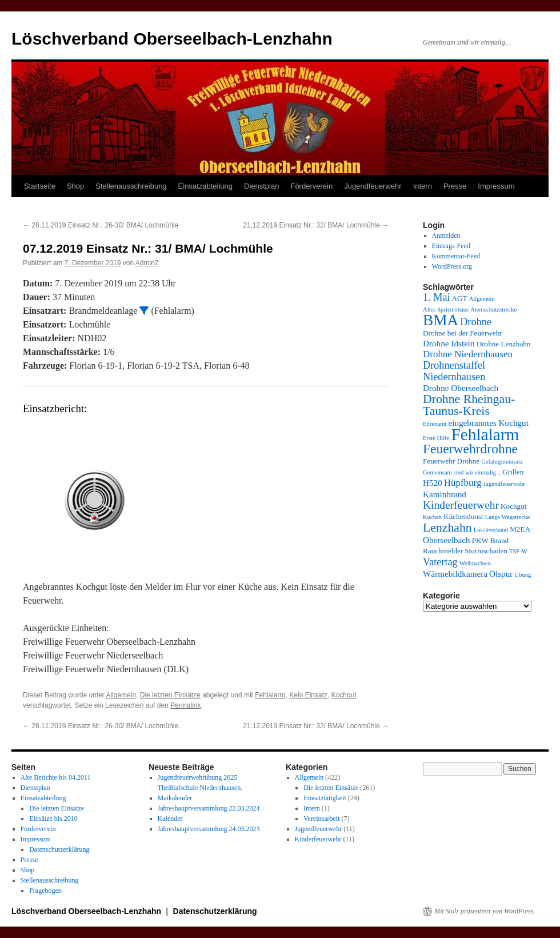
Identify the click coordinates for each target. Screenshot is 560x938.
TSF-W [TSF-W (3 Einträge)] (518, 551)
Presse (455, 186)
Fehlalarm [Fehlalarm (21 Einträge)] (485, 434)
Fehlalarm (270, 695)
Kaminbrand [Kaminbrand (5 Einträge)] (445, 494)
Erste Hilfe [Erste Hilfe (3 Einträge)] (436, 438)
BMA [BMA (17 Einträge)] (441, 320)
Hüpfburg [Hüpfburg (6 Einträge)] (463, 483)
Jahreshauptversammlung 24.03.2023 (209, 829)
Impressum (496, 186)
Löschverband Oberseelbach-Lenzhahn (172, 39)
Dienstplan (261, 186)
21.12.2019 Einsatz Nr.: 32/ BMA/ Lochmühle (316, 225)
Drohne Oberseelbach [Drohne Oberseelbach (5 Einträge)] (461, 388)
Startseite (40, 186)
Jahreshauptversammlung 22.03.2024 (209, 808)
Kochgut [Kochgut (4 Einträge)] (513, 506)
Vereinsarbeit (321, 819)
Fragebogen (45, 891)
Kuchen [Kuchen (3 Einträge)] (432, 517)
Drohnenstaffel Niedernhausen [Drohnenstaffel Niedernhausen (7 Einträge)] (454, 371)
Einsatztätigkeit (325, 798)
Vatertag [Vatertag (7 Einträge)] (440, 562)
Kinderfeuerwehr (318, 839)
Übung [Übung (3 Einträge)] (523, 575)
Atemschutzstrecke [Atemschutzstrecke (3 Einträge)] (493, 310)
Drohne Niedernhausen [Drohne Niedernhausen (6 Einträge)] (468, 354)
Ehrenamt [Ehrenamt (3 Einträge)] (435, 424)
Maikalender (175, 798)
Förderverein (311, 186)
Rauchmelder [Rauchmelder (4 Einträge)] (443, 551)
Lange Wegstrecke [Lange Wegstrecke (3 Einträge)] (508, 517)
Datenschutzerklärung (59, 849)
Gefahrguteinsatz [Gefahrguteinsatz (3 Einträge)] (502, 462)
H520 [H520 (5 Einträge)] (433, 483)
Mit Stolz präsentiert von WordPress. (485, 911)
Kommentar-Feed (456, 256)
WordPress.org (452, 266)
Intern (423, 186)
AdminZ (147, 263)
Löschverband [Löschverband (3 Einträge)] (491, 530)
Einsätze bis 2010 (53, 819)
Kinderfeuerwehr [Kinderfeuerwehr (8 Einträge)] (461, 505)
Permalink (185, 705)
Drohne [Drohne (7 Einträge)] (476, 322)
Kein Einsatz (308, 695)
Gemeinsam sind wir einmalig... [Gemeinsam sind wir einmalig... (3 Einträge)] (462, 472)
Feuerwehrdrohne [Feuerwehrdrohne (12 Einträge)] (470, 449)
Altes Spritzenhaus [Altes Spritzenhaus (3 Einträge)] (446, 310)
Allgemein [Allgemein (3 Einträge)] (482, 299)
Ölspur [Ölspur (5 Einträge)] (501, 574)
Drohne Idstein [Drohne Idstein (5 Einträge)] (449, 343)
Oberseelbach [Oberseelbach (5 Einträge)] (447, 540)
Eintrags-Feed (451, 246)
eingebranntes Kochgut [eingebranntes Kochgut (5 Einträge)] (488, 423)
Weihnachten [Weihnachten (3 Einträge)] (475, 563)
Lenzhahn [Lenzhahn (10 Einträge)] (447, 528)
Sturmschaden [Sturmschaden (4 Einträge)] (486, 551)
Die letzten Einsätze (170, 695)
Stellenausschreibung (131, 186)
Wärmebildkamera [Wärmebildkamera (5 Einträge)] (455, 574)
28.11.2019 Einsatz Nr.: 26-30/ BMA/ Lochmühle (101, 225)
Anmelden (446, 236)
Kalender (170, 819)
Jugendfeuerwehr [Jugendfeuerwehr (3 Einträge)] (504, 484)
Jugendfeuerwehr (373, 186)
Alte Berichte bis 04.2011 (56, 777)
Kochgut (344, 695)
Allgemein (121, 695)
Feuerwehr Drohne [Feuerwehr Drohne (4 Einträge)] (451, 461)
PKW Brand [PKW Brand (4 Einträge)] (491, 540)
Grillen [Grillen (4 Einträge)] (513, 472)
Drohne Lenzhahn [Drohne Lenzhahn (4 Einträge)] (504, 344)
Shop (75, 186)
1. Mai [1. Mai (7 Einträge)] (437, 297)
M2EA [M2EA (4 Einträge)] (520, 529)
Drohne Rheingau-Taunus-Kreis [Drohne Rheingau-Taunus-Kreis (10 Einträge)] (469, 405)
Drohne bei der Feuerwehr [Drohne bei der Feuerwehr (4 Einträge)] (463, 333)
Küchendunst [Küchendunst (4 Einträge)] (463, 516)
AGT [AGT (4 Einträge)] (460, 298)
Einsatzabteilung (205, 186)
